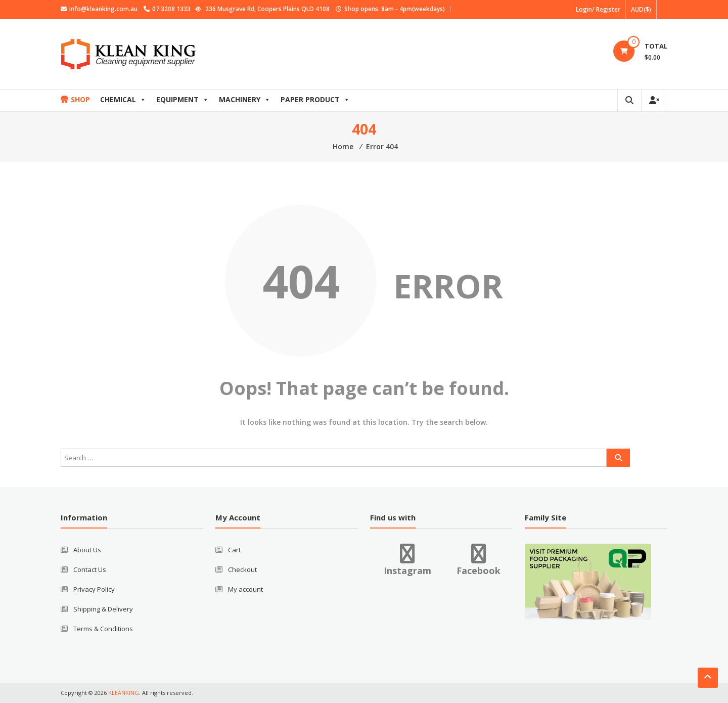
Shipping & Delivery (103, 609)
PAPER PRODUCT (315, 99)
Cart (234, 550)
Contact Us (90, 569)
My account (245, 589)
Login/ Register (598, 9)
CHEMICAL (123, 99)
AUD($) (641, 9)
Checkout (242, 569)
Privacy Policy (94, 589)
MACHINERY (245, 99)
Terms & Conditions (103, 629)
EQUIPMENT (183, 99)
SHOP (80, 99)
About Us (87, 550)
